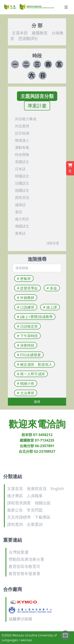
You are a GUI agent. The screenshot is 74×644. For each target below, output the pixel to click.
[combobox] (35, 268)
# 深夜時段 (26, 345)
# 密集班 (25, 278)
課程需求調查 (19, 503)
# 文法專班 (26, 393)
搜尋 (37, 402)
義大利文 (22, 219)
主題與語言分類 (37, 96)
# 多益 (52, 288)
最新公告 (15, 510)
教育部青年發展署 (24, 574)
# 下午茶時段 (28, 336)
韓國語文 (22, 176)
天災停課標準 (19, 517)
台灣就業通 (19, 552)
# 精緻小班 (26, 383)
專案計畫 (37, 106)
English (57, 489)
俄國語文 (22, 226)
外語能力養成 (26, 119)
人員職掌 (35, 496)
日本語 (20, 169)
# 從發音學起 (28, 288)
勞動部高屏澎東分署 (26, 559)
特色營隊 (22, 155)
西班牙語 (22, 197)
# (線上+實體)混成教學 (36, 317)
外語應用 (22, 126)
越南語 (20, 205)
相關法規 (43, 503)
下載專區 (43, 517)
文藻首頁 (15, 489)
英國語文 (22, 162)
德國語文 (22, 190)
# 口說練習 (26, 307)
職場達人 (22, 140)
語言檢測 (22, 133)
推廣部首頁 (37, 489)
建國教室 (39, 33)
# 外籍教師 (26, 298)
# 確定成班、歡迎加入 (35, 364)
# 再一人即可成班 (32, 374)
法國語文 (22, 183)
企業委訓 (35, 524)
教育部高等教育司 (24, 566)
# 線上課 (51, 307)
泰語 (19, 212)
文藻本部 (20, 33)
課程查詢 (15, 524)
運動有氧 (22, 147)
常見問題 (35, 510)
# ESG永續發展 (30, 355)
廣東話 (20, 233)
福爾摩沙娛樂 (21, 619)
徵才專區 (15, 496)
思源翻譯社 (28, 38)
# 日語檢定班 (28, 326)
